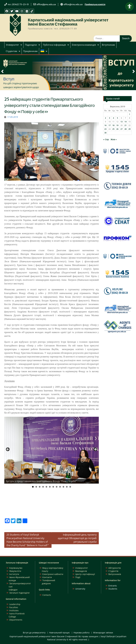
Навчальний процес (60, 633)
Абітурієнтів (115, 568)
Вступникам (108, 45)
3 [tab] (40, 487)
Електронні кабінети (53, 574)
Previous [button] (8, 450)
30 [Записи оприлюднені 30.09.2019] (105, 133)
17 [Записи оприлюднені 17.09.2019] (110, 125)
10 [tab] (63, 487)
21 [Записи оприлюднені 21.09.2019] (126, 125)
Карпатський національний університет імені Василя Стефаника (68, 22)
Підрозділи (31, 45)
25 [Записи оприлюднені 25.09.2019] (113, 129)
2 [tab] (36, 487)
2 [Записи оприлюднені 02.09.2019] (106, 118)
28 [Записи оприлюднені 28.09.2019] (126, 129)
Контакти (47, 577)
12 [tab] (70, 487)
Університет (12, 45)
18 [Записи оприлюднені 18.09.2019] (113, 125)
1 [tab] (33, 487)
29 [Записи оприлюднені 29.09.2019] (130, 129)
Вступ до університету (34, 633)
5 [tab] (46, 487)
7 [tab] (53, 487)
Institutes (14, 610)
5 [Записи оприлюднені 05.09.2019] (117, 118)
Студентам (11, 51)
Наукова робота (82, 633)
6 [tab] (50, 487)
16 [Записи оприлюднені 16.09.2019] (105, 125)
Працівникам (30, 51)
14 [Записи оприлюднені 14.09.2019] (126, 122)
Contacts (47, 595)
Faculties (14, 607)
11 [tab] (67, 487)
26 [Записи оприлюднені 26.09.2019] (117, 129)
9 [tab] (60, 487)
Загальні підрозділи (19, 593)
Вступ (9, 79)
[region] (52, 450)
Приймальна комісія (95, 4)
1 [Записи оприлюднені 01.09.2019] (130, 114)
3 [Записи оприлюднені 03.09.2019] (109, 118)
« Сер (106, 139)
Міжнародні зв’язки (103, 633)
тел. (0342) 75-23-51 (18, 4)
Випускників (115, 574)
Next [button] (95, 450)
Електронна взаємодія (84, 45)
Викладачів (81, 571)
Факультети (15, 571)
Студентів (113, 571)
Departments (16, 620)
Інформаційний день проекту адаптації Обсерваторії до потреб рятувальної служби (77, 538)
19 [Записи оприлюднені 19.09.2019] (117, 125)
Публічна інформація (54, 45)
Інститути (14, 574)
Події (78, 577)
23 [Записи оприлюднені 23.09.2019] (105, 129)
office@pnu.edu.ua (46, 4)
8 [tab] (57, 487)
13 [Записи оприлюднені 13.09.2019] (122, 122)
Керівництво (16, 568)
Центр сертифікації (85, 574)
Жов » (114, 139)
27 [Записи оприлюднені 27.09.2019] (122, 129)
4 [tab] (43, 487)
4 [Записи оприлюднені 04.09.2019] (113, 118)
